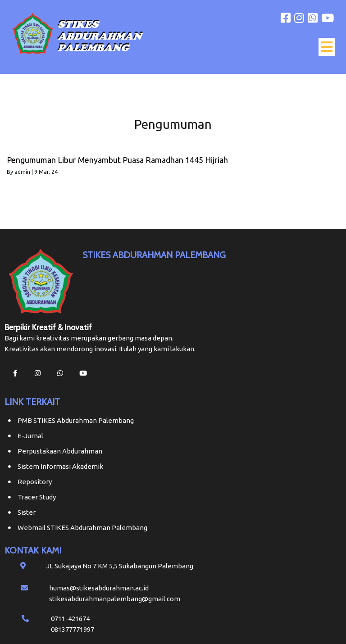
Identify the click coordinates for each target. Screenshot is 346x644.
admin (22, 172)
